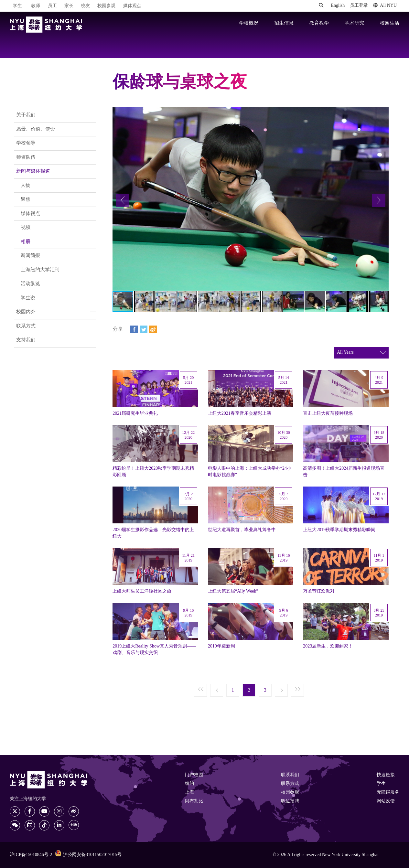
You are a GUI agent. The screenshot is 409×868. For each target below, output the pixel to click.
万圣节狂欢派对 (319, 591)
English (338, 6)
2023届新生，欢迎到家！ (328, 646)
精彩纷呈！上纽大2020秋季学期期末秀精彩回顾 (153, 472)
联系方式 (26, 326)
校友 (85, 6)
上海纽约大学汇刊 (40, 270)
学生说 (28, 298)
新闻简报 (30, 256)
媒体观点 (132, 6)
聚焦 (26, 199)
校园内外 (26, 312)
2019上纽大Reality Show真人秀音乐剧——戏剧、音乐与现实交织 (154, 649)
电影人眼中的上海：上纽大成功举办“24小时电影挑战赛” (250, 472)
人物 (26, 186)
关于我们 (26, 115)
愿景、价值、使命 (36, 129)
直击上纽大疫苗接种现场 (328, 413)
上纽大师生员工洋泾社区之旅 (142, 591)
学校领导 (26, 143)
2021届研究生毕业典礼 (135, 413)
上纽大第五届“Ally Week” (233, 591)
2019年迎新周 (221, 646)
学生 (17, 6)
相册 (26, 242)
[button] (123, 200)
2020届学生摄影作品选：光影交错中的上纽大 (153, 533)
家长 (69, 6)
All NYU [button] (385, 5)
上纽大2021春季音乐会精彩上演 (240, 413)
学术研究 (354, 23)
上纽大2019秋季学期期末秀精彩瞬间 (339, 530)
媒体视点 (30, 214)
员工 (52, 6)
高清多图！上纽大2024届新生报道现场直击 (344, 472)
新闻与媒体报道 (33, 171)
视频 (26, 228)
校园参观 (106, 6)
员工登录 (359, 6)
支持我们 (26, 340)
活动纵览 (30, 284)
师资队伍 (26, 157)
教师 (36, 6)
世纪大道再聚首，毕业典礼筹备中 (242, 530)
